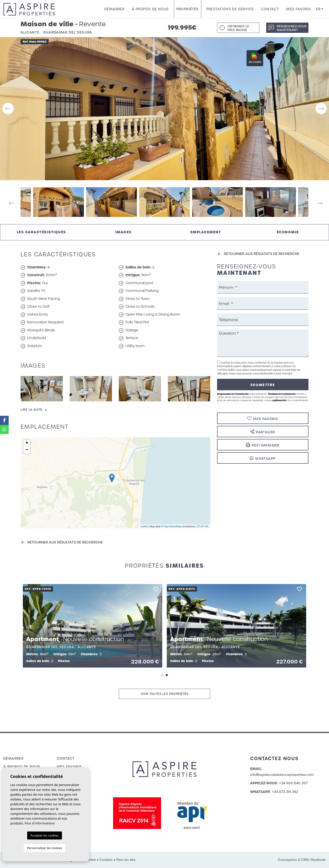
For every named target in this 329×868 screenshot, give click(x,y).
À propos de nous (150, 9)
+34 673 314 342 (285, 792)
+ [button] (27, 443)
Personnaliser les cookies (44, 848)
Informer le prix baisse (238, 28)
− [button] (27, 450)
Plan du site (126, 860)
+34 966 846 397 (293, 783)
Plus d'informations (40, 823)
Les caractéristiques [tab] (41, 232)
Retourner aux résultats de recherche (65, 542)
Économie (288, 232)
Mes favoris (299, 9)
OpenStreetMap (172, 526)
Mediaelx (318, 860)
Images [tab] (123, 232)
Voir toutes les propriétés (165, 694)
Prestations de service (230, 9)
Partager (263, 432)
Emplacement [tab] (206, 232)
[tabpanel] (93, 626)
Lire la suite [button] (32, 410)
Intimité (90, 860)
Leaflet (144, 526)
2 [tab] (167, 675)
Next (321, 109)
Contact (270, 9)
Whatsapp (263, 458)
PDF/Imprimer (263, 445)
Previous (8, 109)
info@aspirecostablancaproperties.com (282, 775)
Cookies (106, 860)
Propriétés (188, 9)
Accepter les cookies (44, 835)
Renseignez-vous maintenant (292, 28)
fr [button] (318, 9)
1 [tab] (162, 675)
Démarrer (114, 9)
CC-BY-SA (202, 526)
